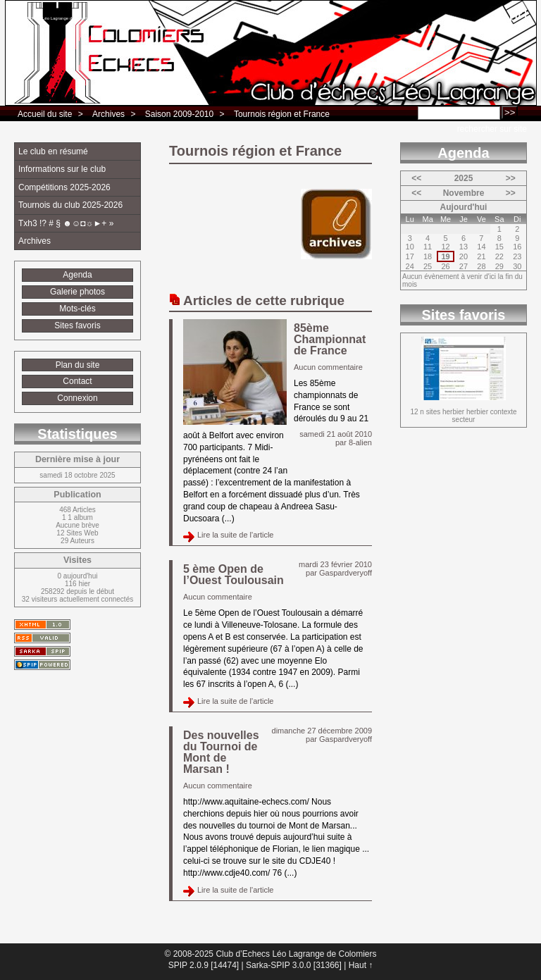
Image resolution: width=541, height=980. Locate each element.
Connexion (77, 398)
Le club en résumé (53, 151)
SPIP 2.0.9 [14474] (204, 965)
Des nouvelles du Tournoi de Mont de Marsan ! (221, 752)
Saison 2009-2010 (179, 114)
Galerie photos (77, 292)
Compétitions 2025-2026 (64, 187)
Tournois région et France (282, 114)
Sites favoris (77, 325)
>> (511, 178)
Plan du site (78, 365)
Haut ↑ (361, 965)
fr (518, 14)
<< (416, 178)
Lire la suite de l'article (236, 535)
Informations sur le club (62, 169)
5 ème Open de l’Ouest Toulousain (234, 575)
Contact (77, 381)
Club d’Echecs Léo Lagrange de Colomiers (54, 18)
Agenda (77, 275)
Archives (108, 114)
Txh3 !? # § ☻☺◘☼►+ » (66, 223)
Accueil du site (45, 114)
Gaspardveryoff (346, 573)
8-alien (360, 442)
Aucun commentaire (328, 367)
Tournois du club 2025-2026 (70, 205)
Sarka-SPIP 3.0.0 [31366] (294, 965)
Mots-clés (77, 309)
